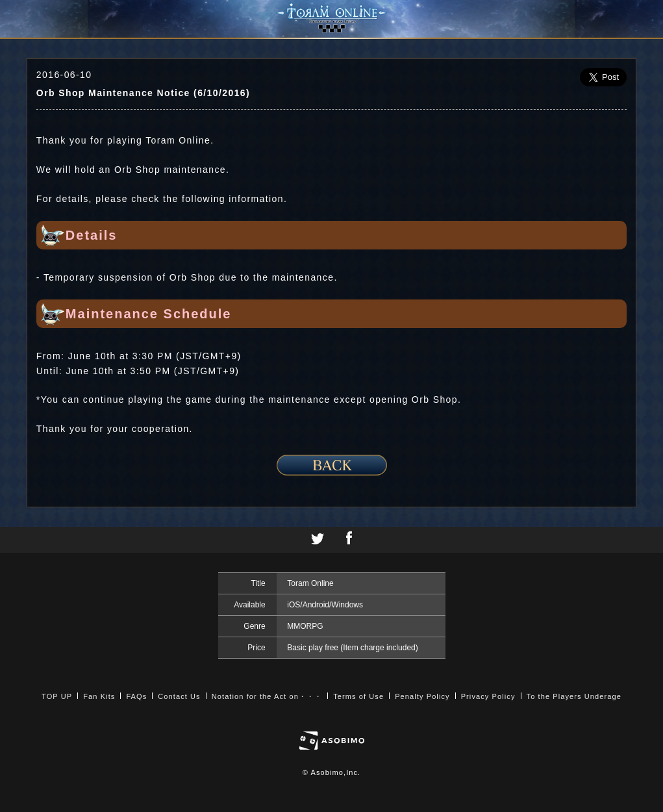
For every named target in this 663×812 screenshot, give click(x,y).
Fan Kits (99, 696)
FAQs (136, 696)
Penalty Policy (422, 696)
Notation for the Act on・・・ (267, 696)
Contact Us (179, 696)
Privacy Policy (488, 696)
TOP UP (57, 696)
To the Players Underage (574, 696)
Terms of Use (358, 696)
